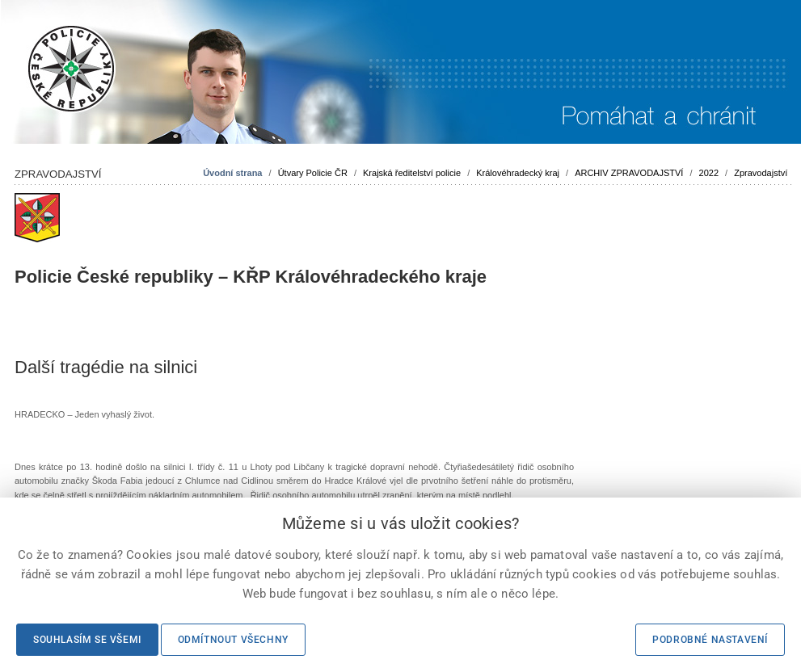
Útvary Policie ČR (313, 173)
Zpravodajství (761, 173)
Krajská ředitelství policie (412, 173)
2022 (709, 173)
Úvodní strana (232, 173)
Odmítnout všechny (233, 640)
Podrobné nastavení (710, 640)
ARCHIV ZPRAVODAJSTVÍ (629, 173)
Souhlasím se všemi (87, 640)
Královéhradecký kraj (518, 173)
